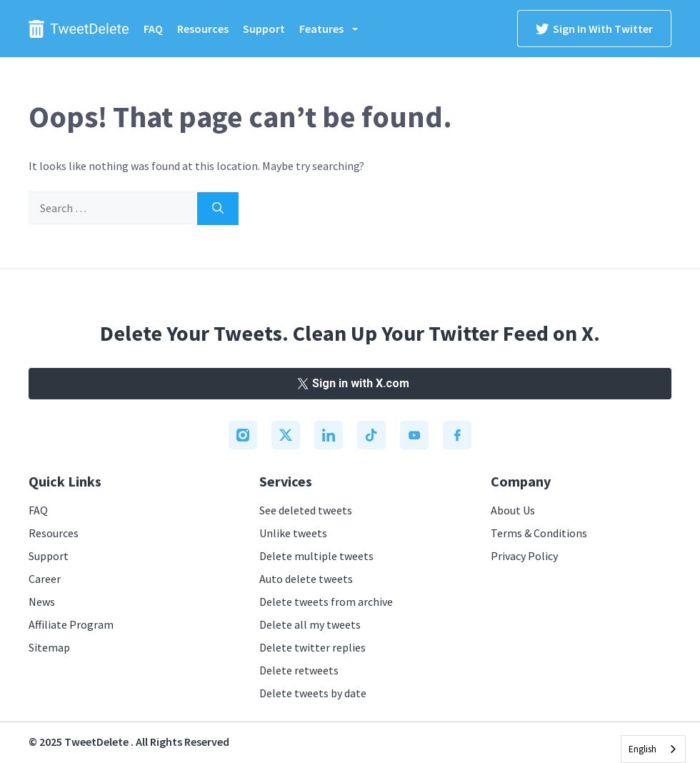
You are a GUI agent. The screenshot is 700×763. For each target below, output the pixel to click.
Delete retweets (299, 670)
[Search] (218, 209)
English (642, 749)
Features (336, 29)
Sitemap (49, 647)
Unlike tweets (293, 533)
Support (264, 29)
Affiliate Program (71, 624)
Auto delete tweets (306, 579)
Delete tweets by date (313, 693)
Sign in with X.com (350, 383)
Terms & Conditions (539, 533)
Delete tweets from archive (326, 602)
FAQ (153, 29)
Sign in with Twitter (594, 29)
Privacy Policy (524, 556)
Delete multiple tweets (316, 556)
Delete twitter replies (312, 647)
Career (45, 579)
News (42, 602)
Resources (203, 29)
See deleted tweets (306, 510)
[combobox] (653, 749)
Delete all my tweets (310, 624)
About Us (513, 510)
